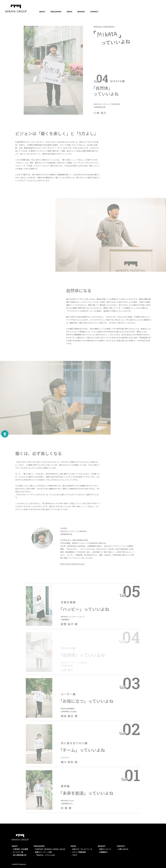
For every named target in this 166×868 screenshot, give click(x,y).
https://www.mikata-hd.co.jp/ (72, 564)
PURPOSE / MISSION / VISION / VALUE (50, 849)
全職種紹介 (103, 852)
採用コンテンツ (105, 849)
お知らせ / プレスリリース (82, 849)
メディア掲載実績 (79, 852)
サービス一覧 (18, 852)
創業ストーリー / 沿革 (43, 852)
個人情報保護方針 (20, 855)
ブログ (75, 855)
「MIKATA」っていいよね (45, 855)
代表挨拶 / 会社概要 (20, 849)
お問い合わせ (123, 849)
